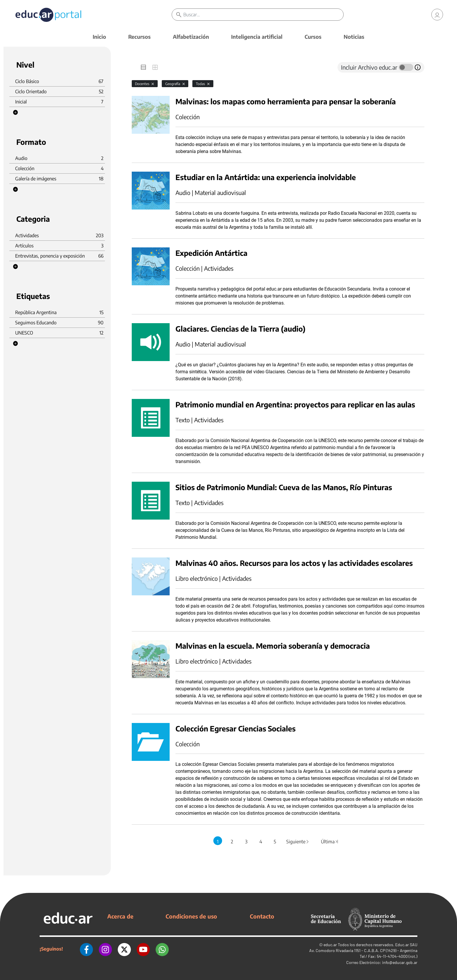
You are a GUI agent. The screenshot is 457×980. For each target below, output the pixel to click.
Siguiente (298, 842)
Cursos (313, 37)
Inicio (99, 37)
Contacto (262, 916)
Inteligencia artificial (257, 37)
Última (330, 842)
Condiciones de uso (191, 916)
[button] (15, 112)
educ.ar (330, 945)
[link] (437, 15)
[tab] (143, 67)
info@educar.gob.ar (400, 962)
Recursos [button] (139, 37)
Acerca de (120, 916)
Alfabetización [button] (191, 37)
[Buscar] (263, 15)
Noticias (354, 37)
